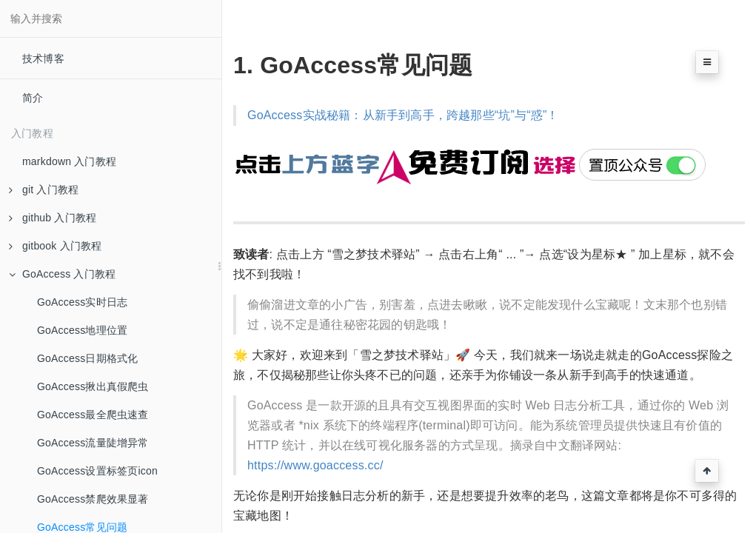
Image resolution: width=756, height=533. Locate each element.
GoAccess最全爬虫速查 (93, 415)
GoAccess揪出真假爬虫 (93, 386)
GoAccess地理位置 (82, 330)
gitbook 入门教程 (55, 246)
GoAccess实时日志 (82, 302)
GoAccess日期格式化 (87, 358)
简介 (33, 98)
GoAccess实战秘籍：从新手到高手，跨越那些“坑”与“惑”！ (403, 115)
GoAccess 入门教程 (62, 274)
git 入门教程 (44, 190)
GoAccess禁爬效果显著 (93, 499)
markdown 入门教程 (69, 161)
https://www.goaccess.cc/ (315, 465)
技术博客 (43, 58)
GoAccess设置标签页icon (97, 471)
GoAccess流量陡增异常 (93, 443)
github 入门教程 (53, 218)
